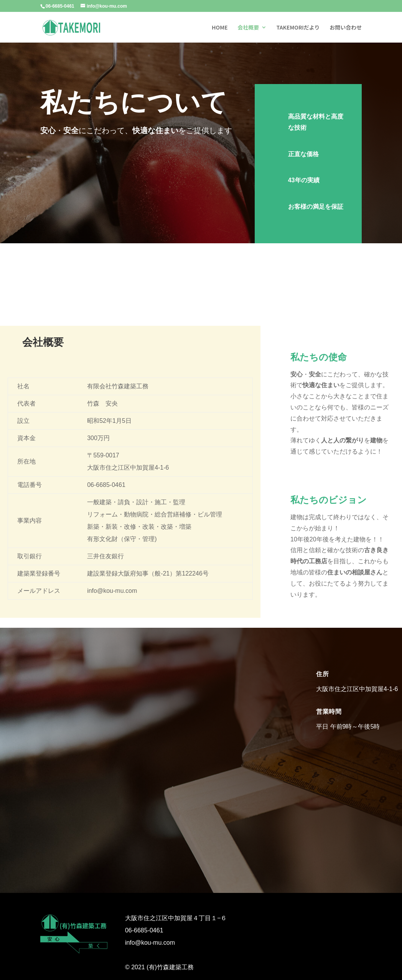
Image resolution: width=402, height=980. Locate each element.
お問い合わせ (346, 28)
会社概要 (248, 28)
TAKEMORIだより (298, 28)
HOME (220, 28)
